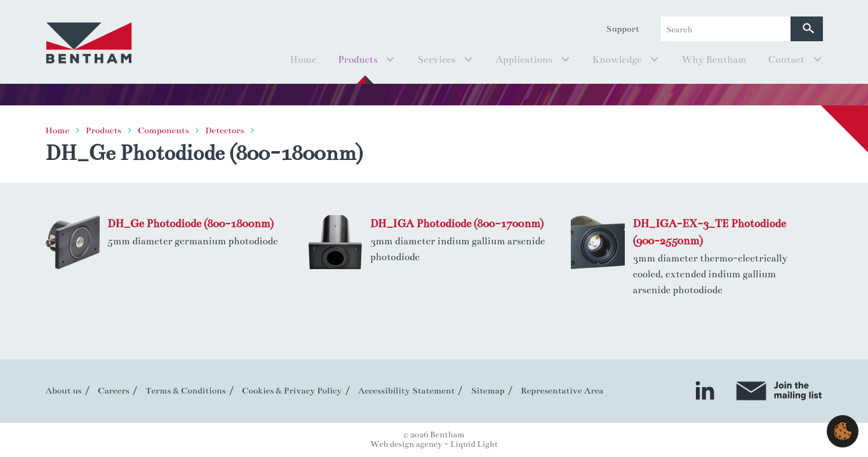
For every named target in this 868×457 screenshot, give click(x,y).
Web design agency (407, 444)
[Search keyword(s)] (726, 29)
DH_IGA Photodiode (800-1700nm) (457, 224)
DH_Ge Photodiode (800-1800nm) (190, 224)
